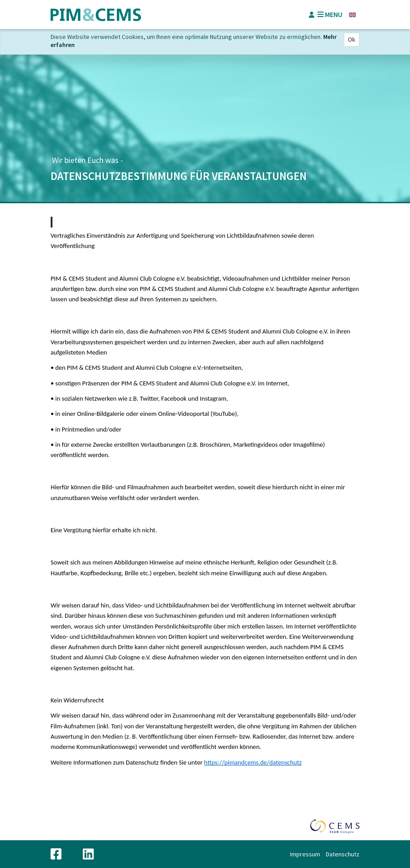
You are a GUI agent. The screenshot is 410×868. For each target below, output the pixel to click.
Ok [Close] (352, 39)
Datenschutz (343, 854)
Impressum (305, 854)
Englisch (352, 15)
